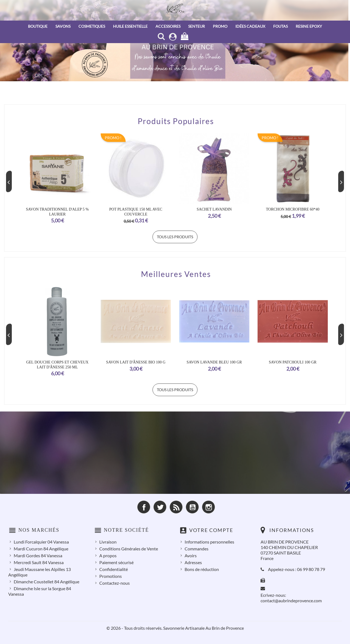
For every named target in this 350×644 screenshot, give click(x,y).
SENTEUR (197, 26)
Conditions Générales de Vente (129, 549)
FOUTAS (280, 26)
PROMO (220, 26)
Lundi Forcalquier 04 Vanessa (41, 542)
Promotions (111, 576)
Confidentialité (114, 569)
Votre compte (211, 530)
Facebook (144, 507)
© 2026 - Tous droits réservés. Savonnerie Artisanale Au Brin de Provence (175, 628)
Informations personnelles (209, 542)
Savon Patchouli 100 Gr (293, 362)
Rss (176, 507)
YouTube (192, 507)
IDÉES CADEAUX (250, 26)
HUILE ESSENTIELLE (130, 26)
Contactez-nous (115, 583)
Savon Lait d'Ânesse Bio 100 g (136, 362)
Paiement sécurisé (116, 562)
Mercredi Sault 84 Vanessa (39, 562)
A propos (108, 555)
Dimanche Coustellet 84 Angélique (46, 582)
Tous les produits (175, 237)
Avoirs (191, 555)
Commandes (197, 549)
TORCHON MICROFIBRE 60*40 (293, 209)
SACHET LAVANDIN (214, 209)
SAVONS (63, 26)
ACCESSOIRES (168, 26)
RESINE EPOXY (309, 26)
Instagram (208, 507)
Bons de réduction (202, 569)
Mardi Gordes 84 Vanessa (38, 555)
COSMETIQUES (92, 26)
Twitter (160, 507)
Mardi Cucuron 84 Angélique (41, 549)
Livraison (108, 542)
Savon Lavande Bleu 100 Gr (214, 362)
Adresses (193, 562)
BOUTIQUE (38, 26)
